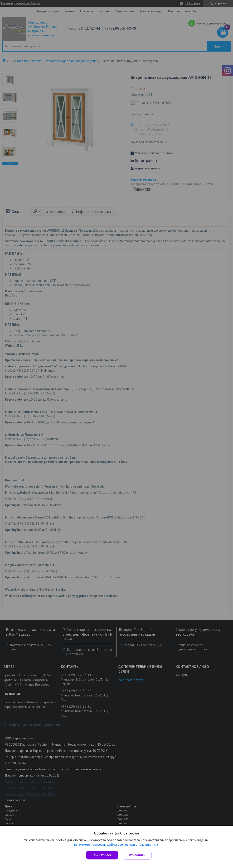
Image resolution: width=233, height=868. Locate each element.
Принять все (102, 855)
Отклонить (137, 855)
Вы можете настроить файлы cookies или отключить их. (115, 845)
